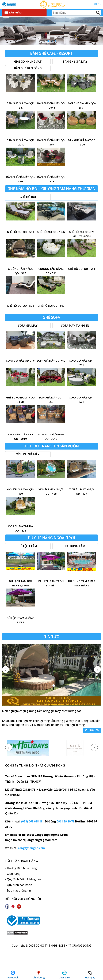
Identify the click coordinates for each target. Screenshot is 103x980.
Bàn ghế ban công (28, 68)
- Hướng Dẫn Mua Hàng (21, 868)
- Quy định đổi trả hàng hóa (23, 879)
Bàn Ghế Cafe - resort (51, 53)
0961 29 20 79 (66, 821)
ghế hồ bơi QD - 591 (82, 269)
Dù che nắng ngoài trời (51, 538)
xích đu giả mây (28, 454)
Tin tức (52, 637)
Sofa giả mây (28, 326)
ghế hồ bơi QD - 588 (20, 232)
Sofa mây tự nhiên (75, 326)
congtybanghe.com (31, 848)
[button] (48, 41)
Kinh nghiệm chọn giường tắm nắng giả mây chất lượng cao (42, 711)
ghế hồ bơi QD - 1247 (51, 232)
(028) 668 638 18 (32, 821)
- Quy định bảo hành (19, 885)
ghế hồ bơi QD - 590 (20, 306)
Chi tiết (92, 730)
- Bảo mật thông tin (18, 890)
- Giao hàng (13, 874)
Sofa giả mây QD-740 (51, 361)
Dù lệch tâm (28, 546)
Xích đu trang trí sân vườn (52, 446)
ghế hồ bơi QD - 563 (51, 306)
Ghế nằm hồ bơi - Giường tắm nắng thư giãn (51, 189)
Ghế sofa (51, 317)
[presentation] (6, 669)
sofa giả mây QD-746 (20, 361)
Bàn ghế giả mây (75, 62)
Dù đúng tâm (75, 546)
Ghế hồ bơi (28, 197)
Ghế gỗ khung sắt (28, 62)
